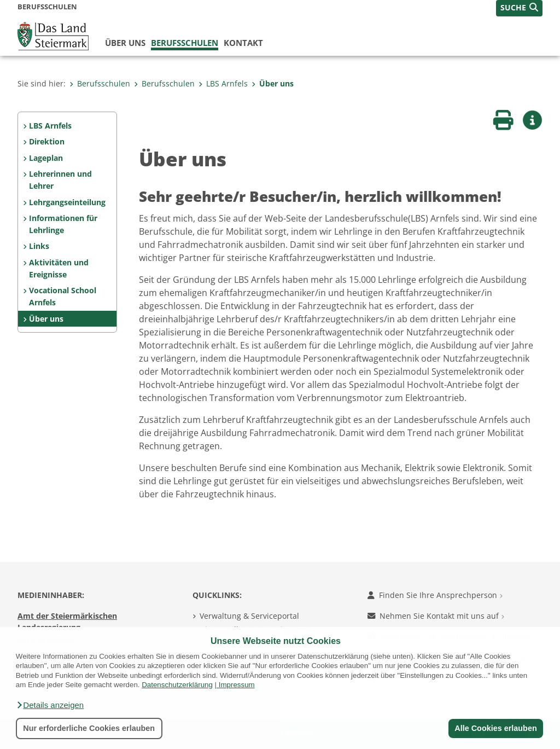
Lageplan (46, 158)
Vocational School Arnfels (63, 296)
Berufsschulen (185, 43)
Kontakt (243, 43)
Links (39, 246)
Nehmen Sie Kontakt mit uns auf (436, 616)
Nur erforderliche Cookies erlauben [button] (89, 728)
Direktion (47, 141)
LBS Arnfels (223, 83)
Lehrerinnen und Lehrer (60, 180)
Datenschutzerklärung (177, 685)
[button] (50, 705)
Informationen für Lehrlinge (63, 224)
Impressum (237, 685)
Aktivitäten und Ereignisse (59, 268)
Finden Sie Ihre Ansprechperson (435, 595)
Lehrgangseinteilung (67, 202)
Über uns (125, 43)
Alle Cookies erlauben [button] (495, 728)
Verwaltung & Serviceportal (249, 616)
